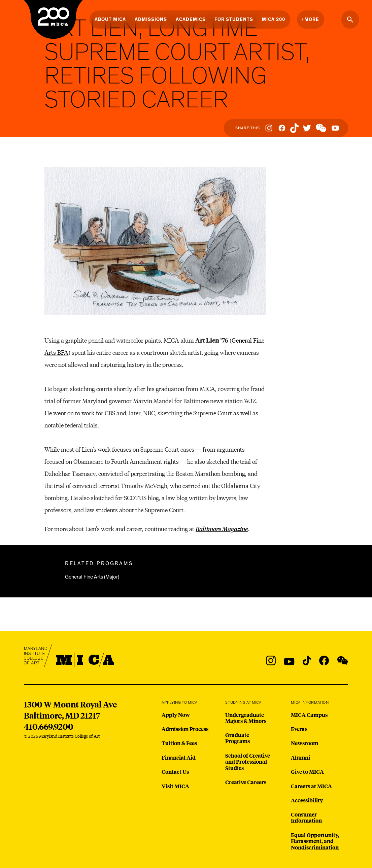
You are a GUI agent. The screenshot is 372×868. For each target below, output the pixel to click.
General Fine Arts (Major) (92, 577)
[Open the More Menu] (311, 20)
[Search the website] (350, 20)
